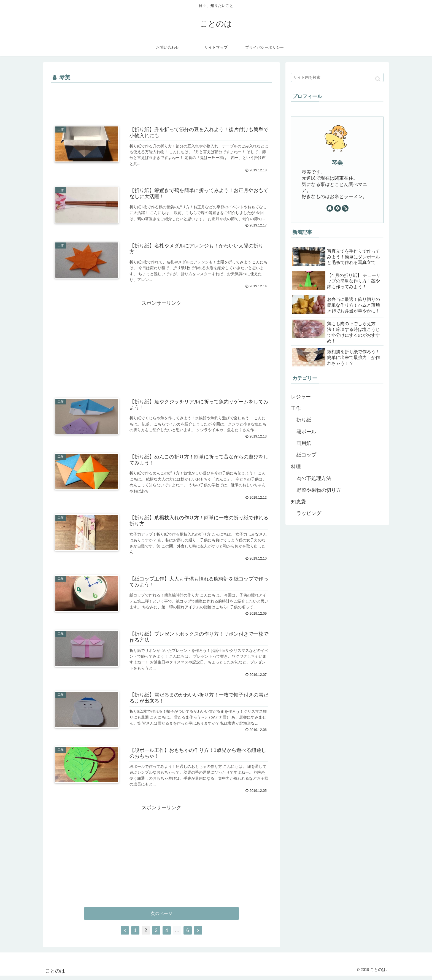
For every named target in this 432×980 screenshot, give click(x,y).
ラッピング (309, 513)
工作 (296, 408)
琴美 (337, 163)
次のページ (162, 917)
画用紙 (304, 443)
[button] (378, 79)
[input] (337, 77)
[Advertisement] (161, 100)
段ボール (306, 432)
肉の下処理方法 (314, 478)
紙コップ (306, 455)
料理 (296, 467)
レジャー (301, 397)
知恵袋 (298, 502)
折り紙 (304, 420)
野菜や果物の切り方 (319, 490)
